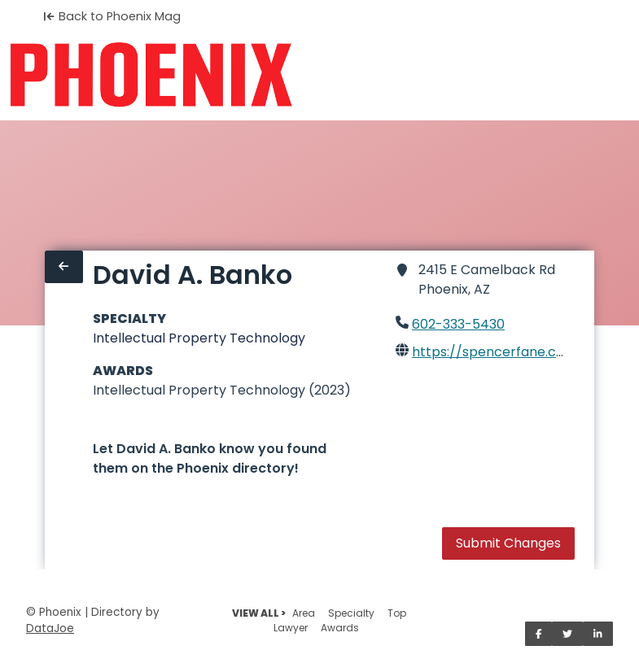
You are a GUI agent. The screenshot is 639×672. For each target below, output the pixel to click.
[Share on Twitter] (567, 634)
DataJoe (50, 628)
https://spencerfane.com (495, 352)
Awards (340, 628)
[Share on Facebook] (539, 634)
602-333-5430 (458, 324)
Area (304, 613)
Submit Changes (508, 543)
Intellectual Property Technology (199, 338)
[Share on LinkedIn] (598, 634)
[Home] (151, 75)
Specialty (351, 613)
